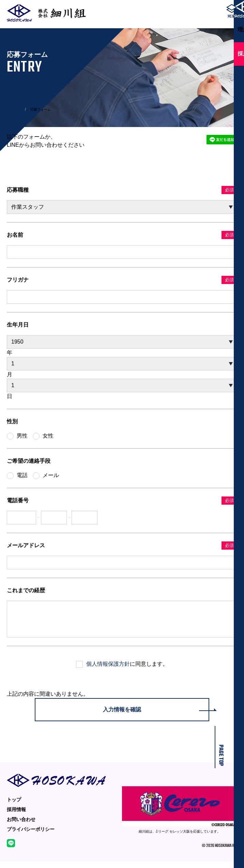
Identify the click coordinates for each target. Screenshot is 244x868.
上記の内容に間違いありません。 (48, 701)
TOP (17, 109)
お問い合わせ (21, 826)
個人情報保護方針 (108, 671)
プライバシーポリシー (31, 836)
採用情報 (16, 816)
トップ (14, 806)
